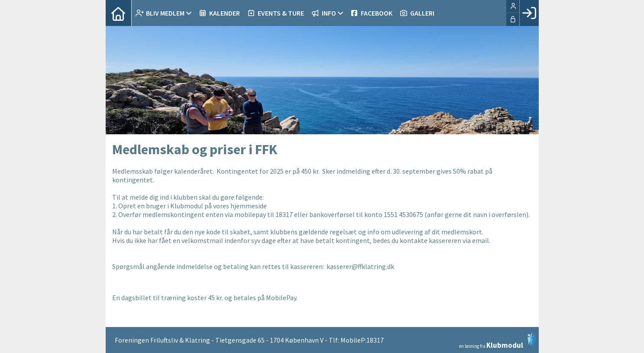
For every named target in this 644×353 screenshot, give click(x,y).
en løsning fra (498, 340)
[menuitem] (119, 13)
